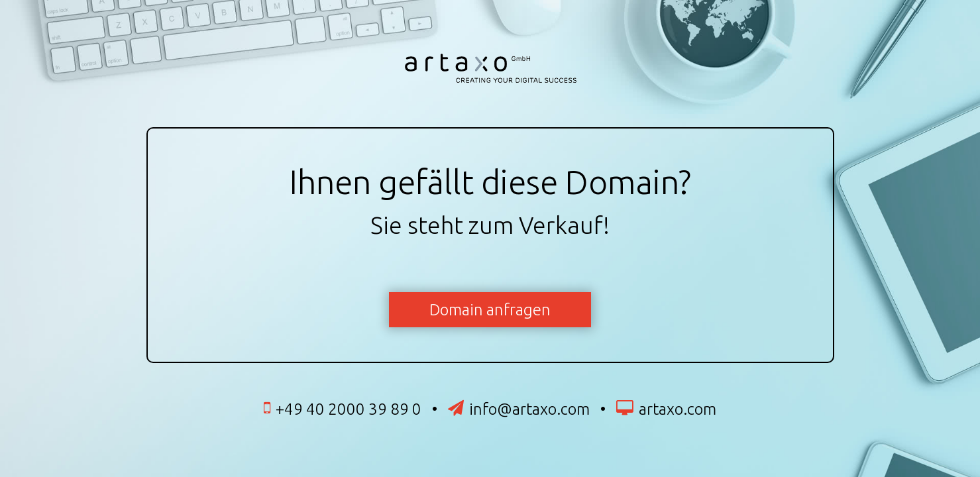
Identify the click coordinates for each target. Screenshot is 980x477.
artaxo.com (678, 409)
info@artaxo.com (529, 409)
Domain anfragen (490, 310)
